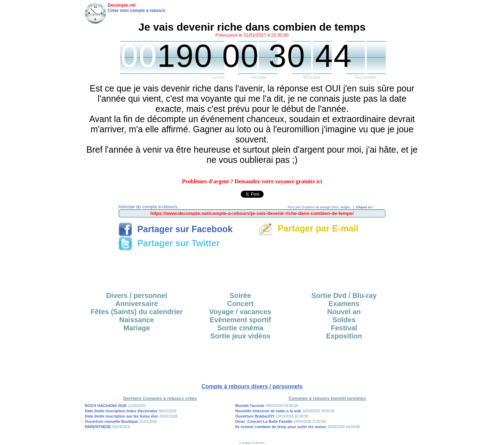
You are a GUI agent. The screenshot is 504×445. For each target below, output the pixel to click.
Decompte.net (122, 5)
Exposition (344, 336)
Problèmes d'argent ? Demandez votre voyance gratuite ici (252, 181)
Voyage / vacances (240, 312)
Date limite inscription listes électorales (121, 411)
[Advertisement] (252, 269)
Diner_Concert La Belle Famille (264, 421)
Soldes (344, 320)
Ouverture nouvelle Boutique (111, 421)
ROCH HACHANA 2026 (106, 406)
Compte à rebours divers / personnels (252, 386)
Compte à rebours (252, 443)
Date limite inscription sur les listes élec (122, 416)
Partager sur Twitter (169, 243)
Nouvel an (344, 312)
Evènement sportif (240, 320)
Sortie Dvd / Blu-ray (344, 295)
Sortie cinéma (240, 328)
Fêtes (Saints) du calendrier (137, 312)
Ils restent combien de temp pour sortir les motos (281, 427)
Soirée (240, 295)
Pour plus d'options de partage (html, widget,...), (331, 207)
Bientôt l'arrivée (250, 406)
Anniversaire (137, 304)
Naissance (137, 320)
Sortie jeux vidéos (240, 336)
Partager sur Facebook (175, 229)
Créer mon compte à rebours (137, 11)
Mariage (137, 328)
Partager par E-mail (308, 228)
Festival (344, 328)
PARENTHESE (98, 427)
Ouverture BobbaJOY (255, 416)
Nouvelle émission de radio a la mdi (268, 411)
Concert (240, 304)
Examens (344, 304)
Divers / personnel (137, 295)
